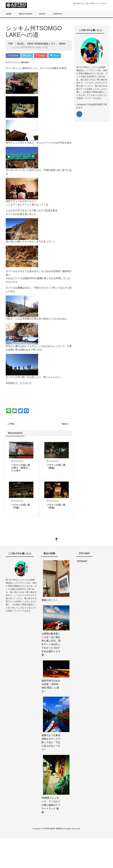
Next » (65, 424)
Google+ (41, 56)
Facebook (13, 56)
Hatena (55, 56)
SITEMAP (82, 561)
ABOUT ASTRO (25, 14)
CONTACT (58, 14)
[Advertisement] (39, 397)
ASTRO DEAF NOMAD (53, 829)
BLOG (42, 14)
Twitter (27, 56)
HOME (9, 14)
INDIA (27, 62)
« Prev (11, 424)
